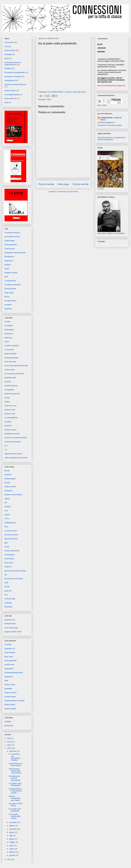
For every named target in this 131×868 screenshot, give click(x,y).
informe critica (10, 685)
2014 (9, 742)
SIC (6, 503)
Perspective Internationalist (15, 72)
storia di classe (10, 91)
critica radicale (10, 50)
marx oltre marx (10, 362)
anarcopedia (9, 330)
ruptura (7, 515)
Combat (7, 322)
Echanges (8, 54)
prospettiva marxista (12, 434)
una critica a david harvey (16, 805)
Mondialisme (9, 257)
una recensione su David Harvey (16, 765)
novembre (13, 822)
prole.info (8, 591)
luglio (11, 836)
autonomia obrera (11, 539)
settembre (13, 829)
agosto (12, 832)
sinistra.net (9, 334)
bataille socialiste (11, 273)
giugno (12, 839)
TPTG (7, 519)
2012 (9, 748)
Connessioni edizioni (12, 233)
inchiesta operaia (11, 386)
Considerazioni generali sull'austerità (14, 778)
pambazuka (9, 726)
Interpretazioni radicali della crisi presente (15, 771)
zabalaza (8, 722)
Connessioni (9, 42)
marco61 (8, 382)
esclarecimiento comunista (14, 701)
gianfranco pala (10, 378)
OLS (6, 511)
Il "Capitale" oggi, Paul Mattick (15, 785)
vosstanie (8, 305)
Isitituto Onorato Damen (13, 454)
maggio (12, 842)
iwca (6, 527)
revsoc (7, 547)
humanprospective (11, 358)
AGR (6, 583)
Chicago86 (9, 326)
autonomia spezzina (12, 394)
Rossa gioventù (10, 289)
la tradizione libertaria (13, 285)
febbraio (12, 852)
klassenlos (8, 607)
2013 (9, 745)
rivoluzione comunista (13, 442)
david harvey (9, 559)
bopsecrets (9, 677)
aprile (11, 846)
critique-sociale (10, 487)
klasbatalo (8, 689)
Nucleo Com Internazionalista (16, 438)
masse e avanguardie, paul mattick (15, 798)
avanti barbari (10, 241)
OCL (6, 595)
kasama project (10, 709)
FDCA (7, 342)
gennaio (12, 855)
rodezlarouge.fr (10, 479)
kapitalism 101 (10, 649)
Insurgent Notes (10, 301)
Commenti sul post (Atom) (67, 192)
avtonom (8, 507)
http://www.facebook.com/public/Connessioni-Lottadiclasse (112, 139)
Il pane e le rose (10, 406)
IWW (6, 681)
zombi (7, 269)
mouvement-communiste (14, 579)
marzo (12, 849)
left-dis (7, 471)
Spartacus (8, 309)
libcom (7, 297)
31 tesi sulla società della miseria (15, 816)
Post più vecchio (80, 184)
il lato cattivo (9, 293)
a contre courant (11, 531)
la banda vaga (10, 599)
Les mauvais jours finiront (14, 374)
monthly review (10, 697)
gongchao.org (10, 620)
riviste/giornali (10, 81)
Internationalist (10, 624)
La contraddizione (11, 418)
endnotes (8, 475)
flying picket (9, 669)
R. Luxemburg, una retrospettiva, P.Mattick (15, 757)
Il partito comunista (12, 346)
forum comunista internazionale (16, 366)
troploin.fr (8, 567)
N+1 (6, 446)
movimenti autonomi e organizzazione (13, 63)
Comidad (8, 422)
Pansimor (8, 426)
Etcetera (8, 265)
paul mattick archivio (12, 237)
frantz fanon (9, 563)
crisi (6, 47)
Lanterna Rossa (10, 430)
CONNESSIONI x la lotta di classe (111, 119)
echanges (8, 603)
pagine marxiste (10, 354)
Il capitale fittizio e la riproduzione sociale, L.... (15, 791)
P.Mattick (8, 69)
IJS (6, 575)
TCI (6, 450)
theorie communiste (12, 551)
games (7, 59)
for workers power (11, 535)
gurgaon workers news (13, 632)
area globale (9, 390)
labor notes (9, 657)
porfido (7, 398)
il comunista (9, 350)
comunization (10, 555)
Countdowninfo (10, 281)
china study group (11, 628)
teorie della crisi (10, 99)
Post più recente (46, 184)
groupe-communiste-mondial (15, 571)
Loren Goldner (10, 653)
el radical (8, 645)
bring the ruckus (10, 693)
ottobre (12, 826)
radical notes (9, 665)
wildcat (7, 499)
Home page (63, 184)
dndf (6, 277)
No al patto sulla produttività (15, 810)
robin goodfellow (11, 245)
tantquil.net (9, 261)
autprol (7, 402)
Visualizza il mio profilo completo (110, 125)
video (49, 99)
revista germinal (10, 661)
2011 (9, 860)
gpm (6, 543)
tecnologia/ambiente (12, 95)
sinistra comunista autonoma (15, 84)
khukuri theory (10, 705)
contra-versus (10, 370)
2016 (9, 738)
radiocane (8, 338)
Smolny (7, 483)
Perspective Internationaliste (15, 253)
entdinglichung (10, 523)
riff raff (7, 587)
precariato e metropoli (13, 77)
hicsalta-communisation (13, 495)
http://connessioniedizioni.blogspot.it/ (111, 86)
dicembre (13, 751)
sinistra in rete (10, 410)
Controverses (10, 249)
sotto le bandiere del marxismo (16, 458)
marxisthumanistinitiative (14, 673)
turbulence (8, 491)
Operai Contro (10, 414)
